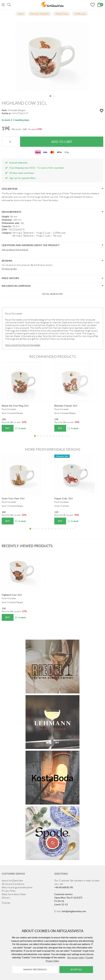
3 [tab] (41, 438)
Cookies (6, 903)
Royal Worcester (14, 314)
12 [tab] (69, 438)
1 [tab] (50, 99)
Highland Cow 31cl (12, 595)
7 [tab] (53, 438)
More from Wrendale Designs (53, 449)
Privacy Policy (9, 891)
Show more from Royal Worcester (23, 345)
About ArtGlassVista (12, 881)
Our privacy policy (76, 957)
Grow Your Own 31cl (13, 498)
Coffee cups (59, 233)
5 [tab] (47, 438)
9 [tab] (60, 438)
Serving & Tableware (23, 233)
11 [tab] (66, 438)
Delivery (6, 898)
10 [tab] (63, 438)
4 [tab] (44, 438)
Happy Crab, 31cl (63, 498)
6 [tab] (50, 438)
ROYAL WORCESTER (52, 294)
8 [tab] (57, 438)
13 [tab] (67, 531)
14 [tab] (70, 531)
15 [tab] (73, 531)
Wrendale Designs (17, 110)
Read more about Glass (14, 894)
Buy (8, 428)
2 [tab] (53, 99)
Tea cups (57, 236)
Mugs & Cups (43, 233)
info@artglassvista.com (74, 911)
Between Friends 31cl (66, 406)
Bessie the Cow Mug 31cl (15, 406)
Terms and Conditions (13, 884)
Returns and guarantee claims (17, 887)
